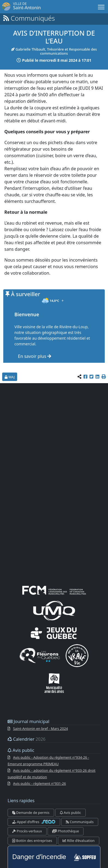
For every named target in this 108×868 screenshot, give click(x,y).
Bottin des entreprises (32, 841)
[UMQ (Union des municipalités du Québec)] (54, 610)
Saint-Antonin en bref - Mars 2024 (41, 728)
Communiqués (80, 822)
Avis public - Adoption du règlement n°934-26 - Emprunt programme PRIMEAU (48, 761)
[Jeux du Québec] (54, 633)
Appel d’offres (34, 822)
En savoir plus (35, 356)
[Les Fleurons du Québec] (40, 655)
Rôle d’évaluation (79, 841)
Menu (102, 6)
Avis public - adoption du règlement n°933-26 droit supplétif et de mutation (52, 774)
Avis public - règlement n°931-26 (39, 783)
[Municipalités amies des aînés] (54, 682)
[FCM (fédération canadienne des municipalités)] (54, 590)
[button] (104, 377)
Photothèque (66, 831)
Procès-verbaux (27, 831)
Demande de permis (31, 813)
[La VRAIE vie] (77, 655)
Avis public (70, 813)
